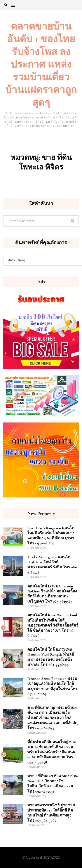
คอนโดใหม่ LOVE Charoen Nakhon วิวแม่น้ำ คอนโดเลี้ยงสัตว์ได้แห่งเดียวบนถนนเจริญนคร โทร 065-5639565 (52, 594)
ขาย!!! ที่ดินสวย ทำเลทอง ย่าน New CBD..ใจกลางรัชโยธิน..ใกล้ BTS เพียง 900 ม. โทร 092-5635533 (52, 783)
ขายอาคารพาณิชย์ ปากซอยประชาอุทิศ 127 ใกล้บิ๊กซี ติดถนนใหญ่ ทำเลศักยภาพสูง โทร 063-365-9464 (51, 813)
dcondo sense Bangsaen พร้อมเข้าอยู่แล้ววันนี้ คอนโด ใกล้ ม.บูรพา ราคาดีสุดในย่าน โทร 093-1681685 (52, 686)
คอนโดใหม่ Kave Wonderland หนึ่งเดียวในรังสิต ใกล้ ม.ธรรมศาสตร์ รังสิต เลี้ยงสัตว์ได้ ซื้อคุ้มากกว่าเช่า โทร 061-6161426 (53, 625)
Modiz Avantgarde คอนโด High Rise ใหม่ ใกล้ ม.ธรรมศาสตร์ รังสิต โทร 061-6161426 (52, 565)
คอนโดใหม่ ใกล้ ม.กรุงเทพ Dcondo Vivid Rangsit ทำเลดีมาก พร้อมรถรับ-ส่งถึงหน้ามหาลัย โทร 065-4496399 (51, 657)
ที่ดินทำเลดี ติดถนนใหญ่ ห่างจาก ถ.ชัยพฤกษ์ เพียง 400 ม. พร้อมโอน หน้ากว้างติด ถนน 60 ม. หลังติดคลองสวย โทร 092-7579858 (51, 752)
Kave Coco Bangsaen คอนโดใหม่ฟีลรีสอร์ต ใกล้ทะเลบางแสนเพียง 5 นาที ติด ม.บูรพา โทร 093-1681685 (51, 535)
